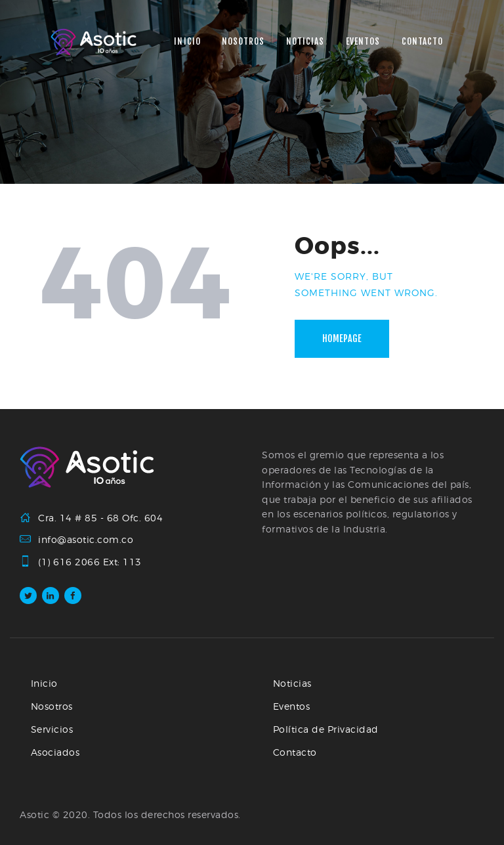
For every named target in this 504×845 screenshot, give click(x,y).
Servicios (52, 729)
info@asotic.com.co (86, 539)
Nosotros (52, 706)
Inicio (44, 683)
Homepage (342, 338)
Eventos (292, 706)
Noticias (292, 683)
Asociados (55, 752)
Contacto (295, 752)
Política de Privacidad (326, 729)
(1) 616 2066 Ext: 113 (90, 562)
